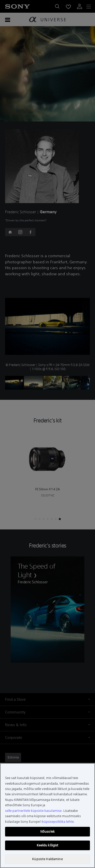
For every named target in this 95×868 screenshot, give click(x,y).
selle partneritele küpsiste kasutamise (33, 811)
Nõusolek (48, 832)
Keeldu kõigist (48, 845)
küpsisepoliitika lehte (58, 822)
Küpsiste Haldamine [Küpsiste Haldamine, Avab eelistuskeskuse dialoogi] (47, 859)
